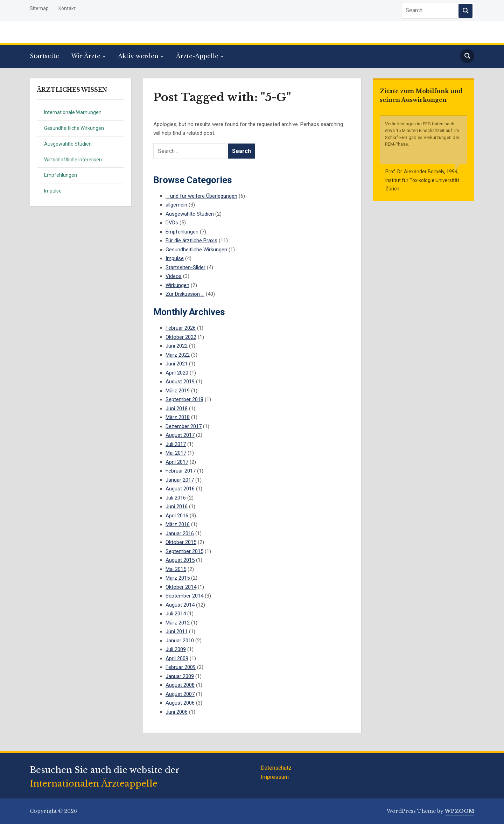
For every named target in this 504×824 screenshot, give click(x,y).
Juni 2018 (177, 408)
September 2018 (184, 399)
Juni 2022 (177, 346)
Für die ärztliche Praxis (191, 240)
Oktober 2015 (181, 542)
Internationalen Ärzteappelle (94, 784)
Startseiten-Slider (185, 267)
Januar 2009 (180, 676)
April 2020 (177, 373)
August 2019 (180, 382)
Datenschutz (276, 768)
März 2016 (178, 524)
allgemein (176, 205)
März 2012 (178, 623)
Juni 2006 (177, 712)
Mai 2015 (176, 569)
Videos (174, 276)
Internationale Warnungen (73, 112)
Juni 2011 (177, 631)
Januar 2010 (180, 641)
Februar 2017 (181, 471)
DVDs (172, 223)
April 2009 (177, 658)
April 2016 (177, 516)
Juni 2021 (177, 364)
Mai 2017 (176, 453)
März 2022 (178, 355)
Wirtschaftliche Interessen (73, 160)
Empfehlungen (61, 175)
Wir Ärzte (86, 56)
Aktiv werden (138, 56)
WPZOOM (460, 811)
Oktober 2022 (181, 337)
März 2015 (178, 578)
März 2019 (178, 391)
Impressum (275, 777)
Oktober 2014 (181, 587)
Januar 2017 (180, 480)
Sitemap (39, 8)
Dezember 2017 (184, 426)
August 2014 (180, 605)
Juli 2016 (176, 498)
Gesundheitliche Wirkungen (74, 128)
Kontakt (67, 8)
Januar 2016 (180, 533)
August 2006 (180, 703)
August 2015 (180, 560)
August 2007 (180, 694)
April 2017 (177, 462)
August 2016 (180, 489)
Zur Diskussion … (185, 294)
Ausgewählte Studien (68, 144)
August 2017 (180, 435)
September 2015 (184, 551)
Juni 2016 (177, 507)
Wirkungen (177, 285)
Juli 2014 (176, 614)
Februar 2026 (181, 328)
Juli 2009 (176, 649)
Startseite (44, 56)
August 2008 (180, 685)
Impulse (53, 191)
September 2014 (184, 596)
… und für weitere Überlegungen (201, 196)
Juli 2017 (176, 444)
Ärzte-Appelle (197, 56)
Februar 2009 (181, 667)
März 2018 (178, 417)
